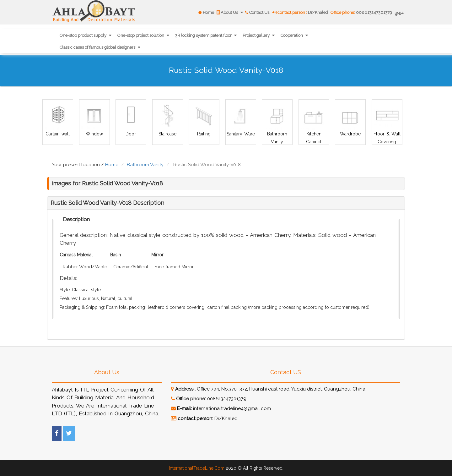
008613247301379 (361, 12)
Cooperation (292, 35)
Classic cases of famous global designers (98, 47)
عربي (399, 12)
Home (206, 12)
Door (131, 134)
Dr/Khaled (300, 12)
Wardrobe (350, 134)
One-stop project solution (141, 35)
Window (94, 134)
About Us (228, 12)
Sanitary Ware (240, 134)
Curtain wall (58, 134)
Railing (204, 134)
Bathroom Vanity (145, 165)
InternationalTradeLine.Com (197, 468)
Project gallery (257, 35)
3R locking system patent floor (204, 35)
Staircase (167, 134)
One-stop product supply (83, 35)
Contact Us (257, 12)
